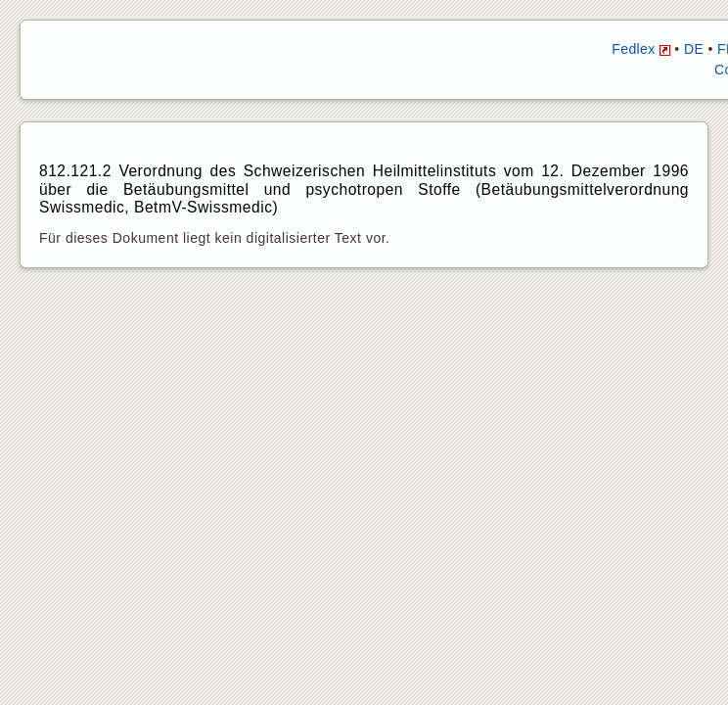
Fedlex (641, 49)
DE (694, 49)
